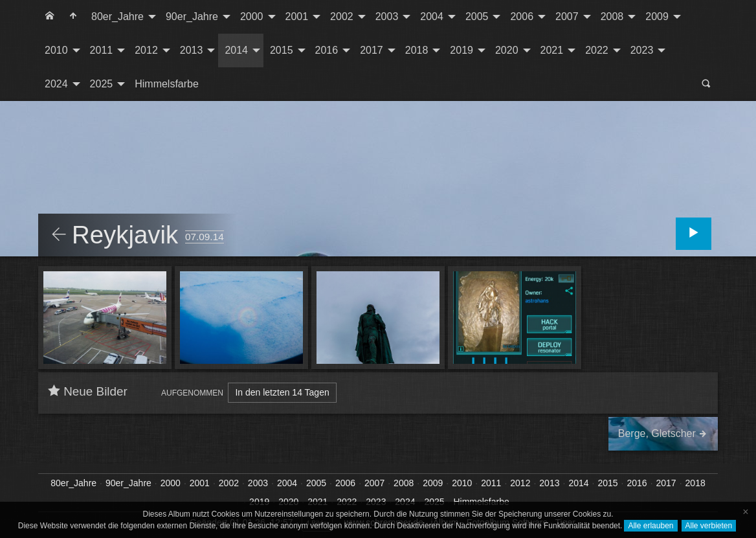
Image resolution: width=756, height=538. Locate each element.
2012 (146, 50)
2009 (657, 17)
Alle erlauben (650, 526)
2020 (507, 50)
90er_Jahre (192, 17)
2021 (552, 50)
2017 (372, 50)
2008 (612, 17)
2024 (56, 84)
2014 (236, 50)
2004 (432, 17)
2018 (417, 50)
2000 (252, 17)
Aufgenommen (192, 393)
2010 (56, 50)
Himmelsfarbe (167, 84)
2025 (102, 84)
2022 (597, 50)
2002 (342, 17)
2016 (327, 50)
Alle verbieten (709, 526)
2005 (477, 17)
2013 (192, 50)
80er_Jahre (117, 17)
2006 (522, 17)
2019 (461, 50)
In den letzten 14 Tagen (282, 392)
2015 (282, 50)
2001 (297, 17)
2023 (642, 50)
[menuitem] (50, 17)
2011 (102, 50)
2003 (387, 17)
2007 (567, 17)
